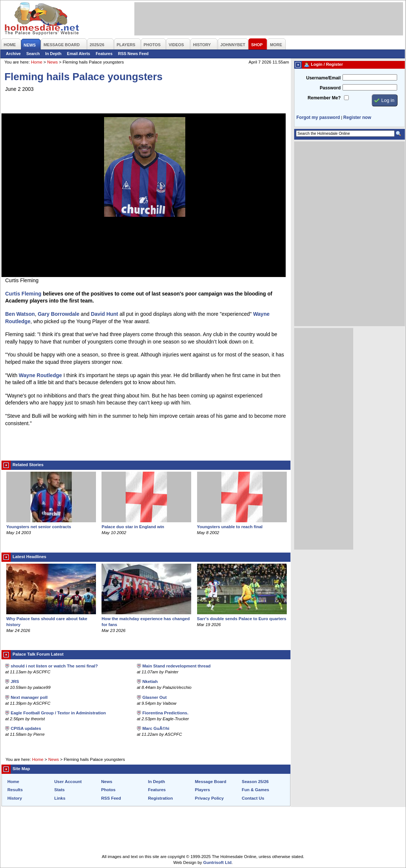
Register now (357, 117)
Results (15, 790)
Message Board (211, 782)
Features (104, 54)
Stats (59, 790)
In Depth (54, 54)
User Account (68, 782)
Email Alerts (78, 54)
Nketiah (150, 681)
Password (330, 88)
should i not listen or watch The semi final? (54, 666)
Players (202, 790)
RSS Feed (111, 798)
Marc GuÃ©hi (156, 728)
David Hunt (104, 314)
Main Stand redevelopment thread (177, 666)
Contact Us (253, 798)
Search (33, 54)
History (15, 798)
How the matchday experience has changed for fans (146, 619)
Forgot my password (318, 117)
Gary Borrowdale (59, 314)
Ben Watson (20, 314)
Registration (160, 798)
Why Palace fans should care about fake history (51, 619)
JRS (15, 681)
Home (37, 62)
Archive (13, 54)
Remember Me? (324, 98)
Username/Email (323, 78)
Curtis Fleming (23, 294)
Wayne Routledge (40, 375)
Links (60, 798)
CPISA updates (26, 728)
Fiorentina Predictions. (166, 713)
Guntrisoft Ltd (218, 862)
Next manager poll (29, 697)
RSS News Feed (133, 54)
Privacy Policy (209, 798)
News (53, 62)
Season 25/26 (255, 782)
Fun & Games (255, 790)
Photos (108, 790)
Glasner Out (155, 697)
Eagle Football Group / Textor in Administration (58, 713)
